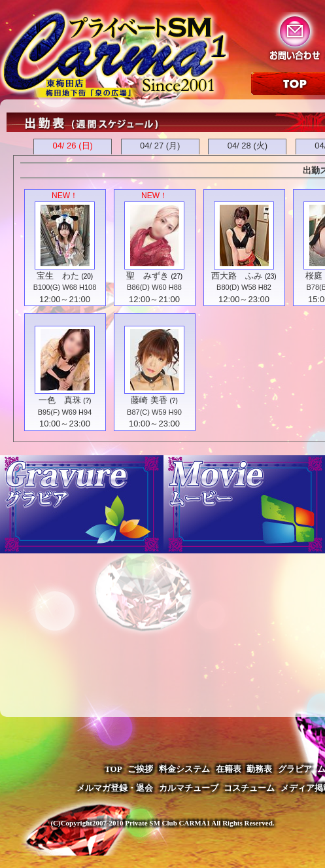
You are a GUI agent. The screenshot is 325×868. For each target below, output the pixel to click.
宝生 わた (58, 276)
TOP (113, 769)
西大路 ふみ (237, 276)
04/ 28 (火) (248, 146)
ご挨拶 (140, 769)
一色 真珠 (60, 400)
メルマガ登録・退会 (115, 788)
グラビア (295, 769)
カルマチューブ (189, 788)
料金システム (184, 769)
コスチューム (249, 788)
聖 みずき (147, 276)
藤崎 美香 (149, 400)
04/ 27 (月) (160, 146)
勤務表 (259, 769)
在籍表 (229, 769)
